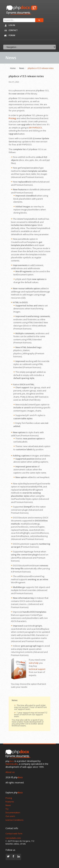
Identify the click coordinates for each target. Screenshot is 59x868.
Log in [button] (9, 25)
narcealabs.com (13, 838)
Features (10, 802)
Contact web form (14, 834)
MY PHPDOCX (35, 128)
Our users (10, 816)
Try (7, 809)
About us (10, 772)
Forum (9, 36)
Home (13, 68)
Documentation (13, 812)
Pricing (9, 798)
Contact (10, 31)
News (22, 68)
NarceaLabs (12, 764)
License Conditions (14, 820)
